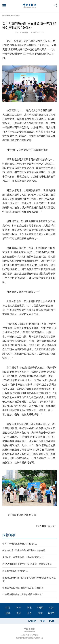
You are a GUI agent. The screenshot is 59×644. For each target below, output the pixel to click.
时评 (19, 608)
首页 (8, 608)
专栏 (19, 613)
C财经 (40, 608)
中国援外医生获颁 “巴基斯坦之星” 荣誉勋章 (23, 588)
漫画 (40, 613)
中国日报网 (6, 15)
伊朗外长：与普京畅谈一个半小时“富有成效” (23, 557)
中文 (43, 621)
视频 (8, 613)
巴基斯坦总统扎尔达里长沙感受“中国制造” (22, 594)
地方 (29, 613)
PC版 (52, 621)
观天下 (51, 613)
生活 (51, 608)
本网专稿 (15, 15)
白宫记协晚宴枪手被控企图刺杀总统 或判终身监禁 (27, 564)
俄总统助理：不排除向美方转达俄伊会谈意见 (24, 550)
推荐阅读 (9, 535)
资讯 (29, 608)
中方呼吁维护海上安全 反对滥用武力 (20, 544)
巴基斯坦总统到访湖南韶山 (15, 571)
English (32, 621)
